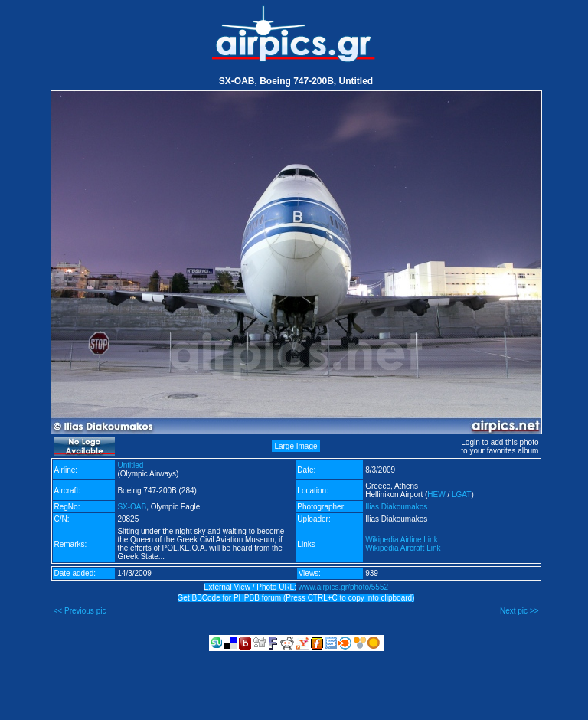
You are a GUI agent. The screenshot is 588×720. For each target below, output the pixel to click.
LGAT (461, 494)
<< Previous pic (80, 611)
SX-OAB (132, 507)
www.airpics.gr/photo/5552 (343, 587)
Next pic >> (519, 611)
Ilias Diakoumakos (396, 507)
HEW (436, 494)
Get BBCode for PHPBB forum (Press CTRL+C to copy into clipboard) (296, 598)
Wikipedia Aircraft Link (403, 548)
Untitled (130, 465)
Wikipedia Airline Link (402, 540)
